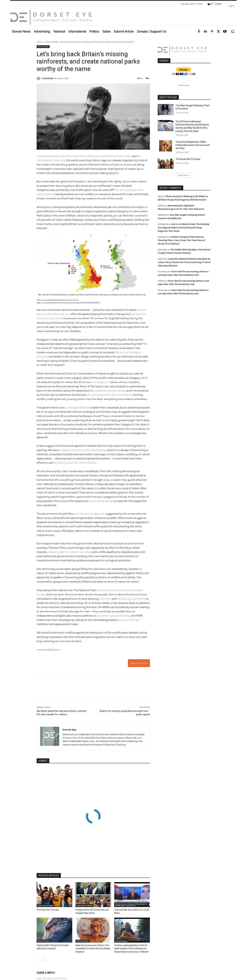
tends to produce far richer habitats (75, 463)
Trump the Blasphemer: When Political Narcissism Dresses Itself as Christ (193, 145)
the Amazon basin (120, 156)
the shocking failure (101, 501)
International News (46, 906)
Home (39, 42)
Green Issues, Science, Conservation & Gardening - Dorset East (131, 905)
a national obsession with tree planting (82, 450)
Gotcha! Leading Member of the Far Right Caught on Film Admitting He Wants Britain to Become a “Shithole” (131, 948)
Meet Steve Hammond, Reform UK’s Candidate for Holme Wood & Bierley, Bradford (93, 948)
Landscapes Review (77, 407)
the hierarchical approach (90, 514)
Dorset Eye (48, 78)
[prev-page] (39, 959)
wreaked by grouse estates (109, 391)
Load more (184, 175)
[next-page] (44, 959)
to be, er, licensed (129, 620)
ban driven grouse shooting (114, 616)
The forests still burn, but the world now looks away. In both (73, 156)
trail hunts (105, 599)
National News (51, 42)
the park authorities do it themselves (109, 395)
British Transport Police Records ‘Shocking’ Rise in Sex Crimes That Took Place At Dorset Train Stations (181, 240)
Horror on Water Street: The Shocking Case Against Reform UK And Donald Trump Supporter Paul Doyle (183, 227)
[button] (232, 32)
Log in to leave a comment (51, 978)
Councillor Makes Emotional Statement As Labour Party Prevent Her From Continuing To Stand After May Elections (184, 262)
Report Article (139, 663)
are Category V (100, 382)
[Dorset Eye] (51, 17)
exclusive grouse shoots (131, 599)
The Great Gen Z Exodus (48, 910)
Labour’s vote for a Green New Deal (69, 552)
